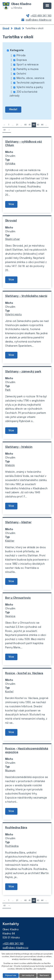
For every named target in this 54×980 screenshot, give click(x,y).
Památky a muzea (28, 69)
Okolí (17, 28)
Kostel (9, 692)
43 (38, 125)
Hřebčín (10, 465)
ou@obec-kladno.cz (39, 20)
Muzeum (10, 771)
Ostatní (21, 74)
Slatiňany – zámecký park (23, 372)
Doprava (22, 60)
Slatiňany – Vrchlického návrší (26, 296)
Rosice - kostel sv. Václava (24, 673)
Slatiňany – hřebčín (19, 447)
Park (8, 390)
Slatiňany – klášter (18, 522)
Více (11, 204)
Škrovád (11, 221)
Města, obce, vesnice (30, 78)
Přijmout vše (11, 976)
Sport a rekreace (28, 65)
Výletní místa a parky (30, 87)
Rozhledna (12, 846)
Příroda (21, 56)
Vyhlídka (10, 164)
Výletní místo (13, 315)
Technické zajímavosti (31, 83)
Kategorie (17, 50)
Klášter (10, 541)
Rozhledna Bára (16, 828)
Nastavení (44, 976)
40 (25, 125)
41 (30, 125)
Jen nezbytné (28, 976)
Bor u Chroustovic (18, 598)
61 (5, 130)
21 (17, 125)
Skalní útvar (13, 239)
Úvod (6, 28)
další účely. (37, 959)
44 (42, 125)
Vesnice (10, 616)
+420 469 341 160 (41, 16)
